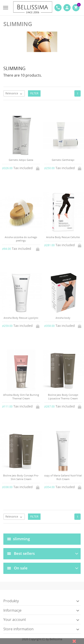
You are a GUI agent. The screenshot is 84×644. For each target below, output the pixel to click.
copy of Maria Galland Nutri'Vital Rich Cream (63, 477)
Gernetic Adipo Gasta (21, 160)
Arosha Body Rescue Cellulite (63, 237)
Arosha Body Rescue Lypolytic (21, 318)
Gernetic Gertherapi (63, 160)
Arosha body (63, 318)
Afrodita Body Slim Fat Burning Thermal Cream (21, 396)
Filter (34, 93)
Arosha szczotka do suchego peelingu (21, 239)
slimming (21, 539)
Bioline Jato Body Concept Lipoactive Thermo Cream (63, 396)
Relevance (15, 94)
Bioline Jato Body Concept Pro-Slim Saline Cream (21, 477)
